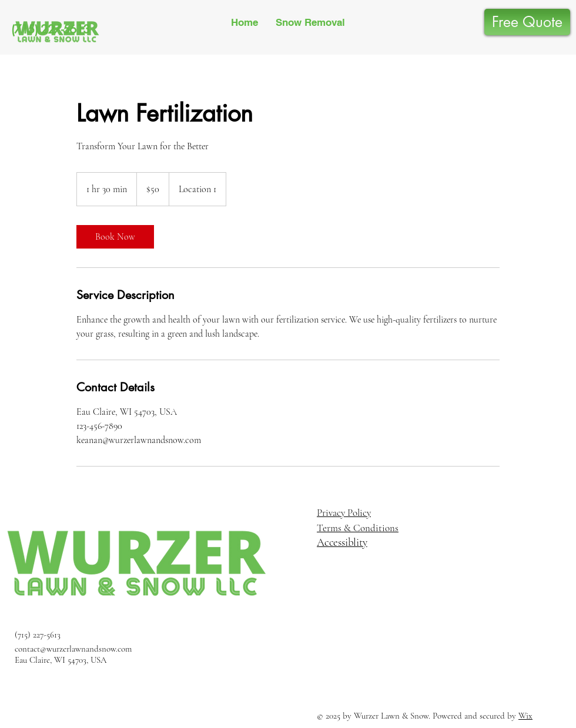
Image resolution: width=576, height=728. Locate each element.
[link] (115, 237)
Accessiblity (342, 542)
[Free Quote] (527, 22)
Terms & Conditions (358, 528)
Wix (525, 716)
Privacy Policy (344, 513)
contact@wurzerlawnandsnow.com (73, 649)
